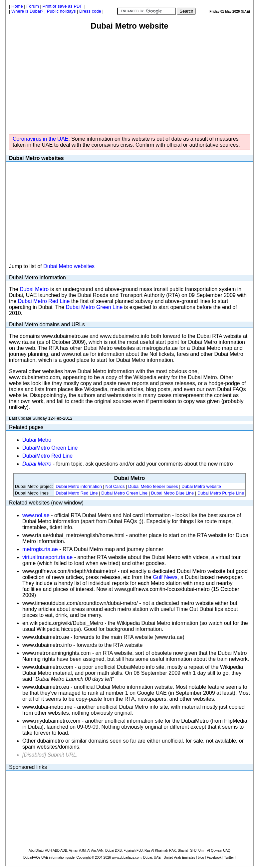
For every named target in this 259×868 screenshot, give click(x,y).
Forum (33, 6)
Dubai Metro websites (69, 266)
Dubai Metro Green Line (94, 307)
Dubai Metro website (201, 486)
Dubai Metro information (79, 486)
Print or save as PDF (63, 6)
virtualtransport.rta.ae (47, 557)
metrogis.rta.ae (40, 549)
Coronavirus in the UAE (40, 139)
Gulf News (165, 577)
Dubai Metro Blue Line (173, 493)
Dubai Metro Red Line (44, 301)
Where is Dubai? (27, 11)
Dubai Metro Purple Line (221, 493)
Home (17, 6)
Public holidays (61, 11)
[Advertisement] (129, 80)
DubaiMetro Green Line (50, 448)
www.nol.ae (36, 515)
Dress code (90, 11)
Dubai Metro (34, 289)
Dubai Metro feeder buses (153, 486)
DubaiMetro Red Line (47, 456)
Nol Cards (115, 486)
